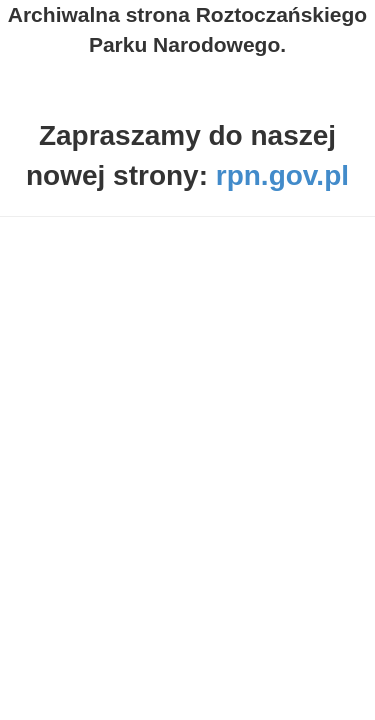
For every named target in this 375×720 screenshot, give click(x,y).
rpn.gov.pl (282, 175)
